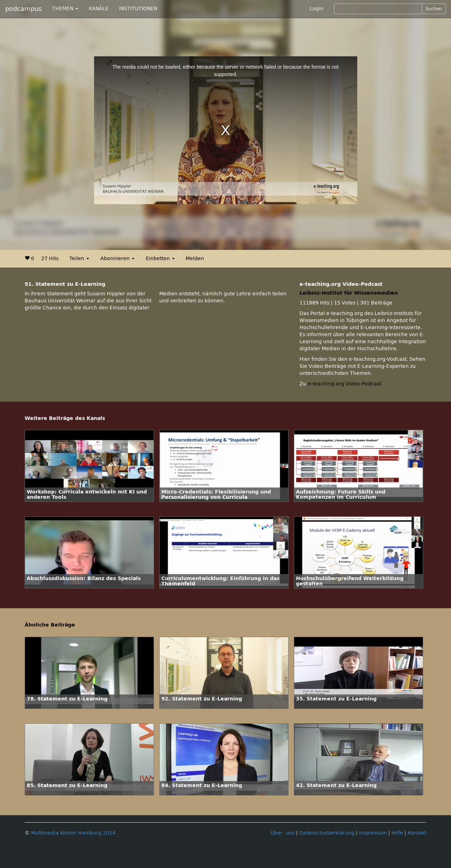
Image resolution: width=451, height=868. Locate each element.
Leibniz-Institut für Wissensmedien (349, 293)
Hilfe (397, 833)
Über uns (283, 833)
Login (317, 9)
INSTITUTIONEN (138, 9)
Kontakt (417, 833)
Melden (195, 259)
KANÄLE (99, 9)
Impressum (373, 833)
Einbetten (160, 259)
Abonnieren (118, 259)
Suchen (434, 9)
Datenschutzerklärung (327, 833)
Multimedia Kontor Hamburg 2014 (73, 833)
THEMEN (65, 9)
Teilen (79, 259)
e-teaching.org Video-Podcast (344, 384)
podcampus (23, 9)
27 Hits (50, 259)
